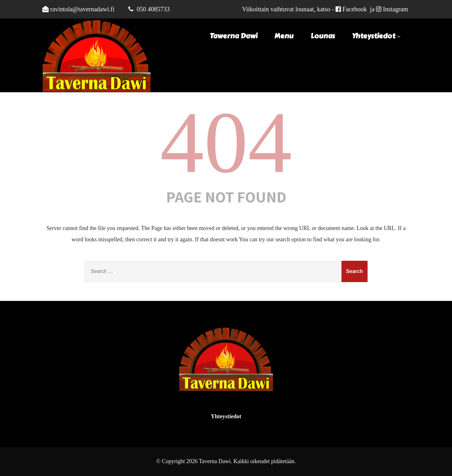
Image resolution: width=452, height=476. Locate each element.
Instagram (395, 9)
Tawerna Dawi (234, 36)
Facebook (355, 9)
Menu (284, 36)
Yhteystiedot (377, 36)
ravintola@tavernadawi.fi (82, 9)
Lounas (323, 36)
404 (226, 142)
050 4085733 (153, 9)
